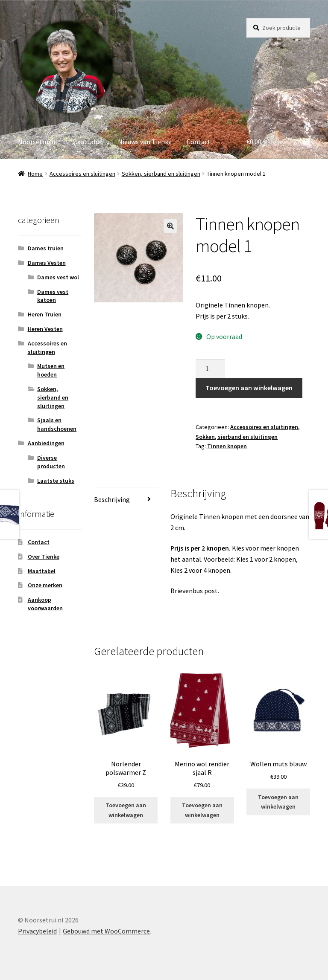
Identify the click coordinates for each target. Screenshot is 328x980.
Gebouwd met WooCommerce (106, 931)
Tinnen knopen (227, 446)
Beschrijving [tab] (112, 499)
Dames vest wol (58, 277)
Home (35, 174)
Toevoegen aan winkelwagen (249, 388)
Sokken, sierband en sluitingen (161, 174)
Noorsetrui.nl (38, 142)
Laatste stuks (56, 481)
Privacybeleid (37, 931)
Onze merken (45, 585)
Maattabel (88, 142)
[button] (170, 226)
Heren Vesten (45, 329)
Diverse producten (51, 462)
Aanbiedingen (46, 443)
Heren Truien (45, 314)
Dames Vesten (47, 263)
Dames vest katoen (53, 296)
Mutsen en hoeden (51, 370)
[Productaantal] (210, 369)
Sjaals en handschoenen (57, 424)
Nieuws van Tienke (145, 142)
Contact (199, 142)
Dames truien (46, 248)
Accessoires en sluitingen (82, 174)
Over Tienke (44, 557)
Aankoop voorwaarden (45, 604)
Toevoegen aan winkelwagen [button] (126, 810)
